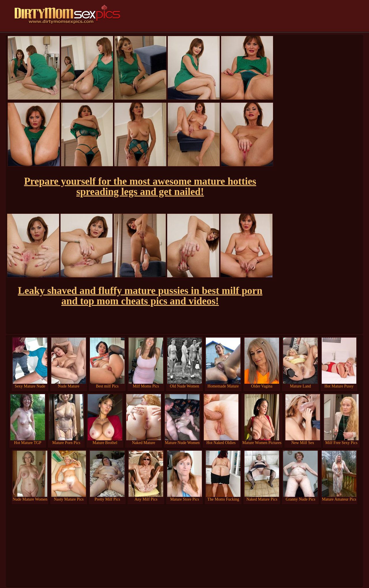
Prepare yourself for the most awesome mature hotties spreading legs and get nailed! (140, 187)
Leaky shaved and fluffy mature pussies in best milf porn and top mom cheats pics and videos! (140, 296)
